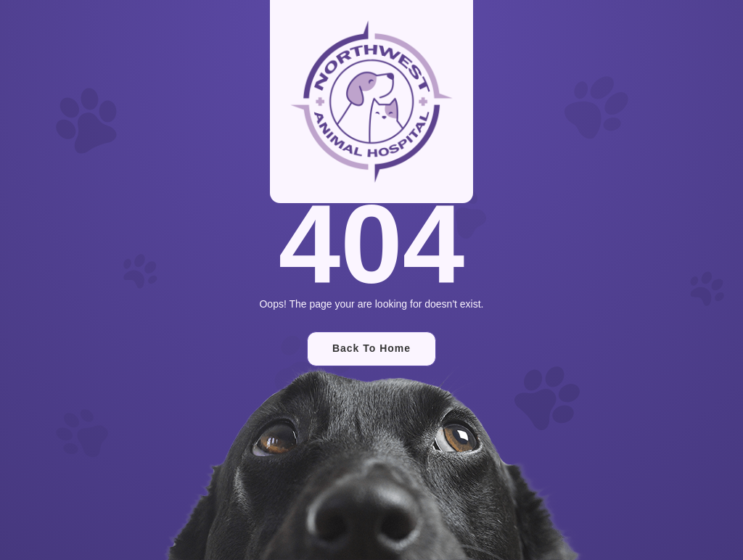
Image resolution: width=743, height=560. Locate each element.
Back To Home (371, 348)
